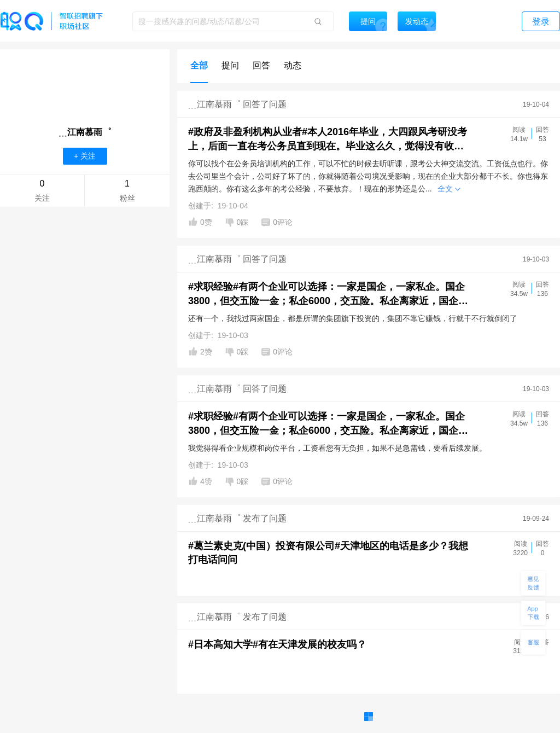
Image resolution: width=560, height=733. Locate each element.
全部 (199, 65)
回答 (261, 65)
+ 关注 (85, 156)
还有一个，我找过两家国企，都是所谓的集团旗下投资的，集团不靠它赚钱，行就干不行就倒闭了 (353, 318)
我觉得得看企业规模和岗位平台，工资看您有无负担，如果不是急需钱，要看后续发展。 (337, 448)
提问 (230, 65)
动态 (293, 65)
